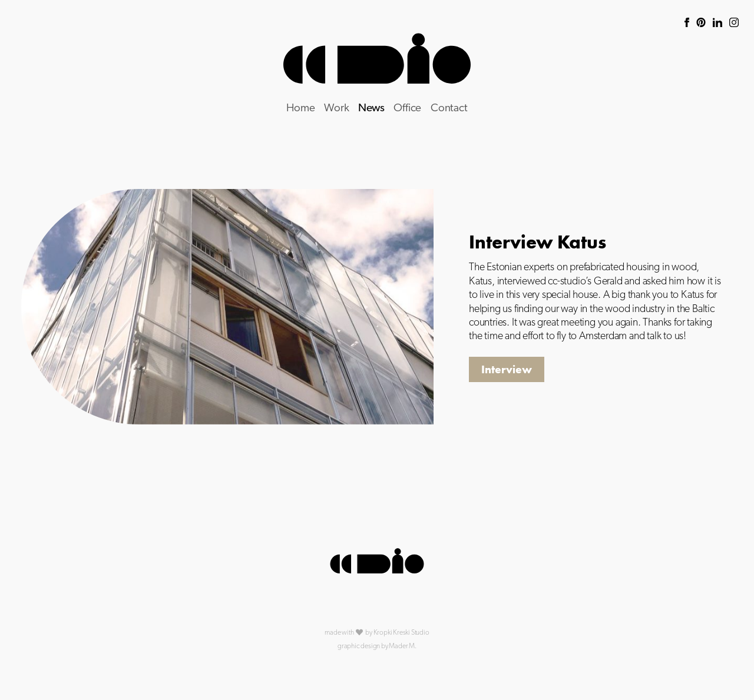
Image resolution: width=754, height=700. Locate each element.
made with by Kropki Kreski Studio (377, 632)
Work (336, 109)
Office (407, 109)
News (371, 109)
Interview (507, 369)
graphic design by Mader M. (377, 646)
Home (300, 109)
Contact (449, 109)
